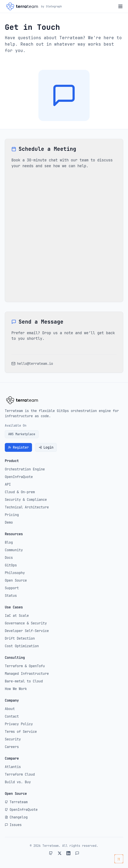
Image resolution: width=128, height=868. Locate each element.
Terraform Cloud (20, 774)
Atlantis (13, 767)
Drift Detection (20, 638)
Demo (9, 522)
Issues (13, 825)
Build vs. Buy (18, 782)
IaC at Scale (17, 616)
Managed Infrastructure (27, 674)
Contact (12, 716)
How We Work (16, 689)
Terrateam (16, 802)
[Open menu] (120, 6)
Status (11, 596)
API (8, 484)
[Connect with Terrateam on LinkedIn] (68, 853)
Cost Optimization (22, 646)
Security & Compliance (26, 500)
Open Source (16, 580)
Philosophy (15, 573)
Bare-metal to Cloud (24, 681)
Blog (9, 542)
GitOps (11, 565)
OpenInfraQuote (19, 477)
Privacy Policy (19, 724)
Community (14, 550)
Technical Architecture (27, 507)
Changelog (16, 817)
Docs (9, 558)
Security (13, 739)
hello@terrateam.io (35, 364)
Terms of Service (21, 732)
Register (18, 447)
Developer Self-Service (27, 631)
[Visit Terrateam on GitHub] (51, 853)
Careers (12, 747)
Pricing (12, 515)
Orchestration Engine (25, 469)
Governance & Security (26, 623)
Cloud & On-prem (20, 492)
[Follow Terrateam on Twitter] (60, 853)
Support (12, 588)
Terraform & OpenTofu (25, 666)
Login (46, 447)
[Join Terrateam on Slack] (77, 853)
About (10, 709)
